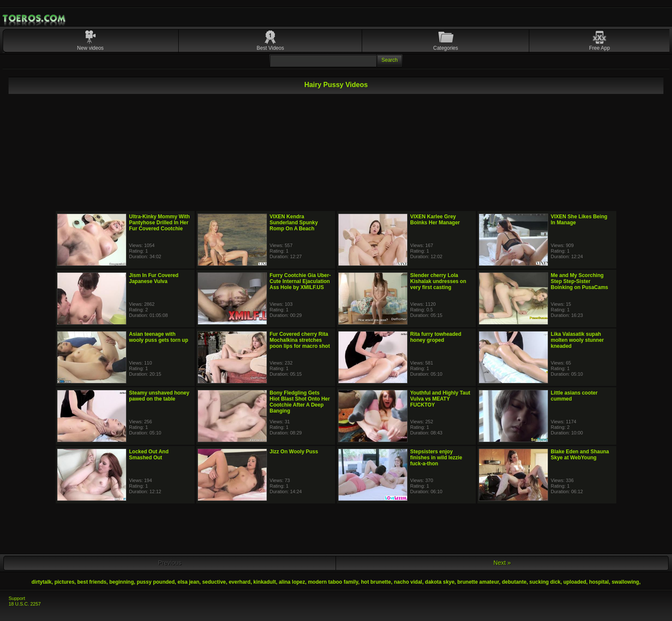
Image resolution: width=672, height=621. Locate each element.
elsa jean (188, 582)
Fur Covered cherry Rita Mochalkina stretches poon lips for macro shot (300, 340)
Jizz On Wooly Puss (294, 452)
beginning (121, 582)
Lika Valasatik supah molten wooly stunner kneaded (577, 340)
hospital (599, 582)
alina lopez (292, 582)
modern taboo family (333, 582)
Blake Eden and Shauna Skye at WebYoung (580, 455)
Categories (446, 48)
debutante (514, 582)
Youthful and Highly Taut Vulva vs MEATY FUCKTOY (440, 399)
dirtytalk (42, 582)
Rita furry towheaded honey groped (436, 337)
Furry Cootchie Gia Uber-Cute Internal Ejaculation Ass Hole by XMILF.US (300, 281)
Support (17, 598)
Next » (502, 563)
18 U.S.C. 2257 (25, 604)
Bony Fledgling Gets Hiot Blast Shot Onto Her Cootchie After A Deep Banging (300, 402)
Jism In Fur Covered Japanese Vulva (154, 278)
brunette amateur (478, 582)
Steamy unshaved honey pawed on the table (159, 396)
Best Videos (270, 48)
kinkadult (265, 582)
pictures (64, 582)
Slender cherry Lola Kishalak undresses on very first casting (438, 281)
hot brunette (376, 582)
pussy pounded (156, 582)
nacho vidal (408, 582)
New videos (90, 48)
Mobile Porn (35, 18)
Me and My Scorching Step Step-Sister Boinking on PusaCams (579, 281)
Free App (600, 48)
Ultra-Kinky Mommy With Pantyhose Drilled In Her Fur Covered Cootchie (159, 223)
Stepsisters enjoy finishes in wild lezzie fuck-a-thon (436, 458)
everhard (240, 582)
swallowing (625, 582)
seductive (214, 582)
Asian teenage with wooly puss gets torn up (159, 337)
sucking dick (545, 582)
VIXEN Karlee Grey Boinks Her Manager (435, 220)
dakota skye (440, 582)
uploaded (574, 582)
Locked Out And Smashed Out (149, 455)
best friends (92, 582)
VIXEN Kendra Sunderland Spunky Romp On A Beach (294, 223)
